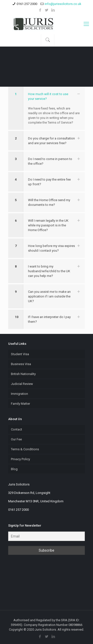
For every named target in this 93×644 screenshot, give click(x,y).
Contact (16, 429)
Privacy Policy (20, 459)
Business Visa (21, 364)
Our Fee (16, 439)
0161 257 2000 (27, 4)
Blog (14, 469)
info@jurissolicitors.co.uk (63, 4)
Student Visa (20, 354)
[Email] (46, 536)
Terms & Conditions (25, 449)
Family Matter (20, 404)
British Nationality (23, 374)
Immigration (19, 394)
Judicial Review (22, 384)
